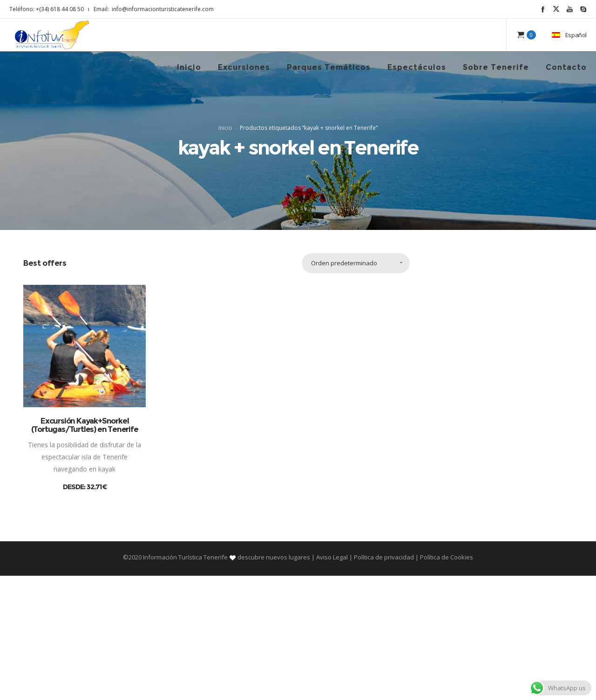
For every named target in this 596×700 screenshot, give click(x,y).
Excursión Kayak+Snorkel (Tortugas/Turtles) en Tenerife (85, 549)
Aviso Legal (332, 681)
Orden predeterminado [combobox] (344, 387)
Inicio (225, 190)
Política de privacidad (384, 681)
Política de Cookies (446, 681)
